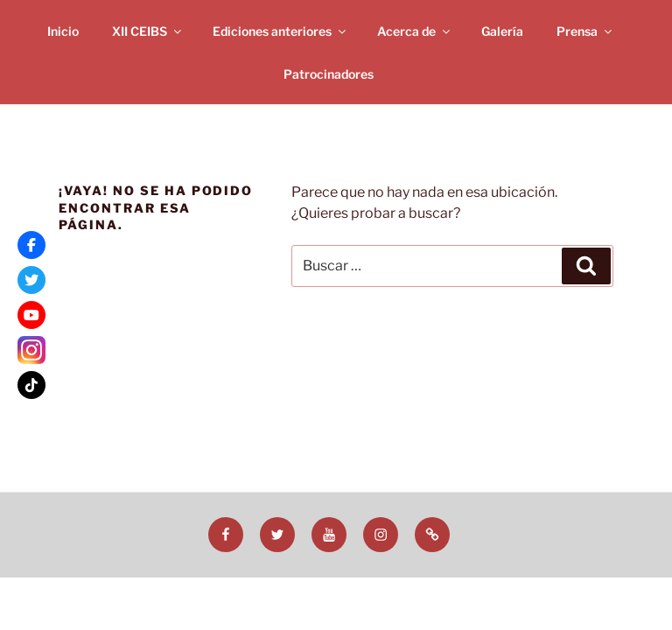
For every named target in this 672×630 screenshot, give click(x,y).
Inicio (63, 31)
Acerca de (415, 31)
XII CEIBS (148, 31)
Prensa (585, 31)
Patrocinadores (329, 74)
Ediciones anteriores (280, 31)
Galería (502, 31)
